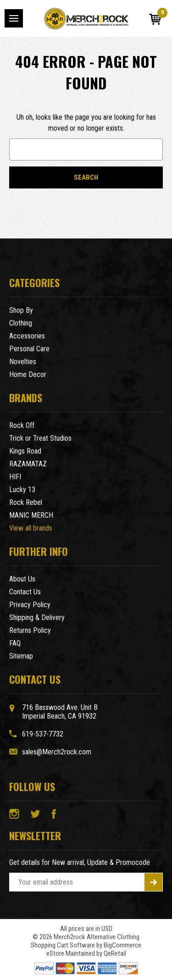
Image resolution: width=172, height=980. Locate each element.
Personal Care (29, 349)
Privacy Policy (30, 605)
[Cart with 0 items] (155, 19)
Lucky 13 (22, 490)
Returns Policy (30, 630)
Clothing (21, 323)
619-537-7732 (43, 734)
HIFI (15, 477)
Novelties (23, 362)
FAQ (15, 643)
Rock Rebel (26, 502)
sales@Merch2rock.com (57, 752)
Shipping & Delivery (37, 617)
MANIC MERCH (31, 515)
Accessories (27, 336)
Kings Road (25, 451)
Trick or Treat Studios (40, 438)
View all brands (31, 528)
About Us (22, 579)
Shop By (21, 310)
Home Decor (28, 374)
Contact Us (25, 592)
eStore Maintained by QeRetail (86, 953)
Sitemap (21, 656)
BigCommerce (122, 945)
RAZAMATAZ (28, 464)
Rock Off (22, 425)
